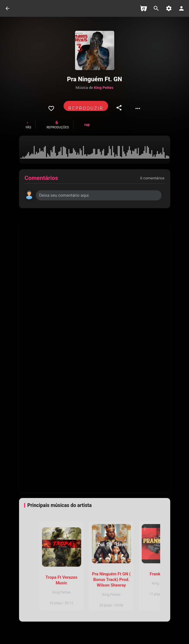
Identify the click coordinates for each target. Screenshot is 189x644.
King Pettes (104, 87)
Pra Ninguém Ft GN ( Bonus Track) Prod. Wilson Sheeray (111, 580)
